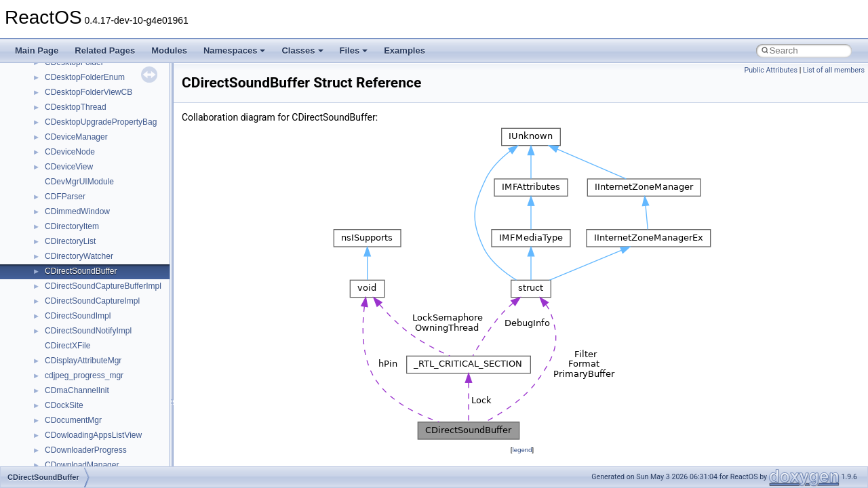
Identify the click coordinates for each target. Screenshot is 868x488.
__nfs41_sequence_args (89, 64)
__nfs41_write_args (80, 303)
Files (354, 50)
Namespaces (235, 50)
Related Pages (105, 50)
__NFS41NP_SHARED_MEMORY (107, 378)
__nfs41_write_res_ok (84, 333)
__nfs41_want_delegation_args (101, 273)
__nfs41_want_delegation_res (99, 288)
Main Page (37, 50)
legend (522, 450)
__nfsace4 (63, 437)
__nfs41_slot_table (79, 169)
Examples (405, 50)
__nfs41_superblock (81, 184)
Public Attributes (771, 70)
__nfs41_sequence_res (87, 79)
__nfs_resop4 (70, 422)
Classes (302, 50)
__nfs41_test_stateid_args (93, 213)
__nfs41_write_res (78, 318)
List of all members (834, 70)
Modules (169, 50)
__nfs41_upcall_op (79, 258)
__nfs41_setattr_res (81, 154)
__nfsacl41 (64, 452)
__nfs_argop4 (70, 392)
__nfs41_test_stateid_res (90, 228)
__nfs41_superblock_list (88, 199)
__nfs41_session (75, 124)
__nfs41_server (73, 109)
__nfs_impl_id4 (72, 407)
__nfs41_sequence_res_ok (94, 94)
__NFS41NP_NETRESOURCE (101, 363)
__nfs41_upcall (72, 243)
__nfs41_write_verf (79, 348)
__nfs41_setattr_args (83, 139)
